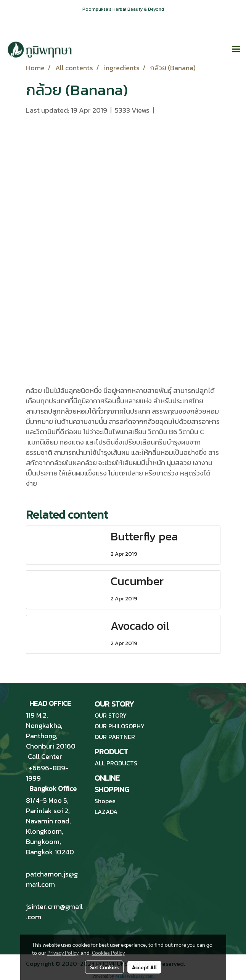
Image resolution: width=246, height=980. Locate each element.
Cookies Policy (108, 953)
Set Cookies (104, 967)
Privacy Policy (63, 953)
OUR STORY (111, 715)
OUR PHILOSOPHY (120, 726)
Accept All (144, 967)
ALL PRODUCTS (116, 763)
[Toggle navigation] (236, 50)
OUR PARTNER (115, 737)
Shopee (105, 801)
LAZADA (106, 812)
